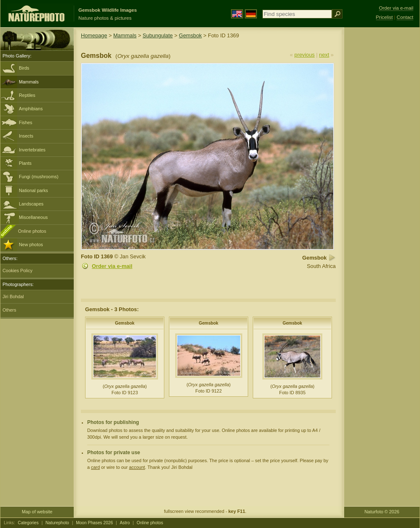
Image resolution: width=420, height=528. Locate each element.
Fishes (26, 122)
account (137, 467)
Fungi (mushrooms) (39, 177)
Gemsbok (191, 35)
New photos (31, 244)
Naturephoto (57, 523)
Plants (25, 163)
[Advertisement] (382, 161)
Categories (29, 523)
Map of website (37, 512)
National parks (34, 190)
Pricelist (384, 17)
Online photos (32, 231)
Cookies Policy (17, 271)
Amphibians (31, 109)
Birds (24, 68)
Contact (405, 17)
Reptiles (27, 95)
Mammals (29, 82)
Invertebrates (32, 150)
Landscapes (31, 204)
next (324, 55)
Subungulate (158, 35)
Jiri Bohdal (13, 297)
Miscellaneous (33, 217)
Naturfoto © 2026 (382, 512)
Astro (125, 523)
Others (9, 310)
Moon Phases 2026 (94, 523)
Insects (26, 136)
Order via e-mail (112, 266)
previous (304, 55)
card (95, 467)
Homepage (94, 35)
